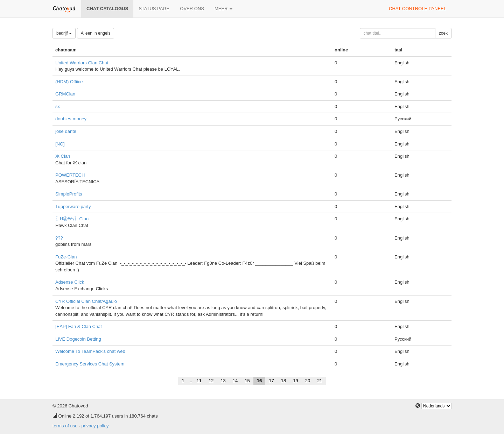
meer (223, 9)
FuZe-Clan (66, 257)
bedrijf (64, 33)
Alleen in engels (96, 33)
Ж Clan (63, 156)
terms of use (65, 426)
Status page (154, 9)
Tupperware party (73, 207)
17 (271, 381)
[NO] (60, 144)
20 (308, 381)
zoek (443, 33)
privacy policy (95, 426)
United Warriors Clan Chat (82, 63)
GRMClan (65, 94)
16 (259, 381)
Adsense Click (70, 282)
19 (295, 381)
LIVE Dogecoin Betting (78, 339)
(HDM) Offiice (69, 82)
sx (58, 106)
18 (283, 381)
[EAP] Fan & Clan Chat (79, 326)
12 (211, 381)
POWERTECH (70, 175)
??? (59, 238)
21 (320, 381)
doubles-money (71, 119)
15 (247, 381)
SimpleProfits (69, 194)
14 (235, 381)
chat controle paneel (418, 9)
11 (199, 381)
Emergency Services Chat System (90, 364)
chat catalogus (107, 9)
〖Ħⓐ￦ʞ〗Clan (72, 219)
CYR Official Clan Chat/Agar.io (86, 301)
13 (223, 381)
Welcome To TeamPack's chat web (90, 351)
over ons (192, 9)
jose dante (66, 131)
